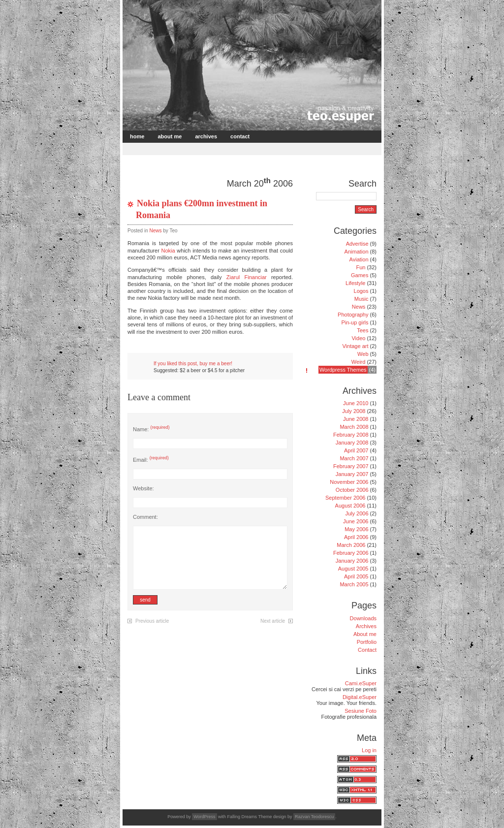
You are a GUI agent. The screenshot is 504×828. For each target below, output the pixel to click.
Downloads (363, 618)
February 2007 (351, 466)
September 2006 (345, 498)
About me (170, 136)
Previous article (152, 621)
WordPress (204, 817)
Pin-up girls (355, 322)
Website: (143, 488)
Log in (369, 750)
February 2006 (351, 553)
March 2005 (354, 584)
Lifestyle (355, 283)
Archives (206, 136)
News (155, 231)
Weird (359, 362)
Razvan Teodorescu (314, 817)
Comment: (145, 517)
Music (362, 299)
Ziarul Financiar (247, 277)
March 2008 (354, 427)
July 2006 (357, 513)
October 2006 (352, 490)
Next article (273, 621)
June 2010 (356, 403)
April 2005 (356, 576)
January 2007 (352, 474)
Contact (240, 136)
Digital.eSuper (360, 697)
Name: (151, 429)
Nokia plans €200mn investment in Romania (202, 209)
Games (360, 275)
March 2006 (351, 545)
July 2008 (354, 411)
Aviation (359, 259)
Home (137, 136)
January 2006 (352, 561)
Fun (361, 267)
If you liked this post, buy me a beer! (193, 364)
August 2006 (350, 506)
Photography (353, 315)
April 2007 (356, 450)
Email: (151, 460)
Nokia (168, 251)
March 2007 (354, 458)
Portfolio (367, 642)
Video (358, 338)
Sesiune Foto (361, 711)
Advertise (357, 244)
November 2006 (349, 482)
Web (363, 354)
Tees (362, 330)
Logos (361, 291)
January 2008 (352, 443)
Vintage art (355, 346)
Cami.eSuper (361, 683)
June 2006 (356, 521)
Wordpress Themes (343, 370)
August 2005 (353, 569)
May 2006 (356, 529)
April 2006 (356, 537)
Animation (357, 252)
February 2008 (351, 435)
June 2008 (356, 419)
